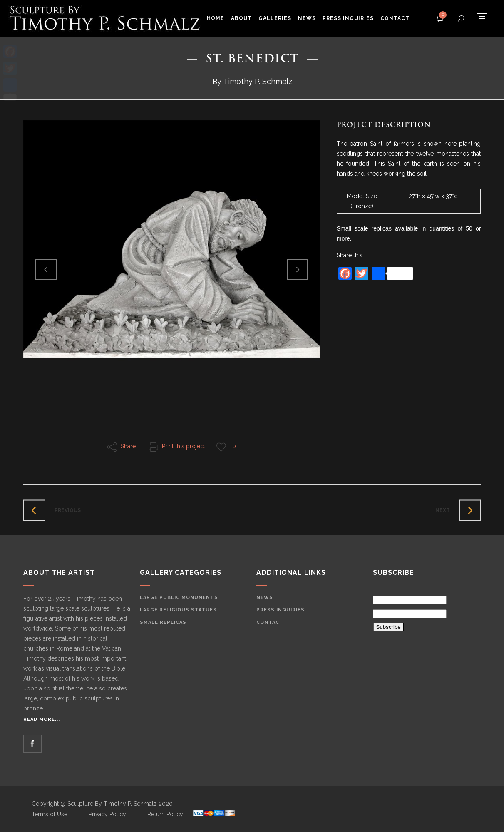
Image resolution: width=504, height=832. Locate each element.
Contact (270, 622)
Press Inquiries (281, 610)
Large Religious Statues (178, 610)
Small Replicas (163, 622)
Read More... (42, 719)
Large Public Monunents (179, 597)
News (265, 597)
